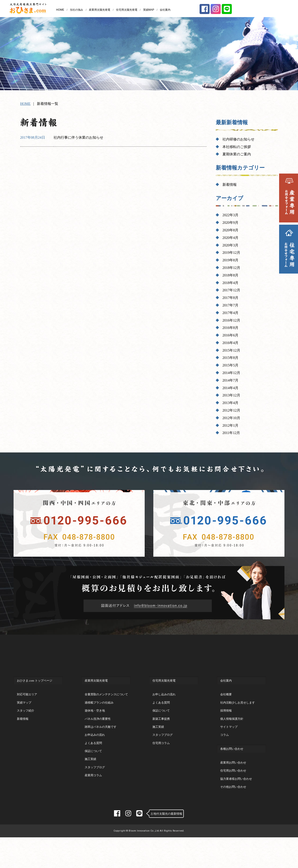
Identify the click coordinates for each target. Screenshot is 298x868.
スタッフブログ (95, 785)
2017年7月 (230, 305)
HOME (60, 10)
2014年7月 (230, 380)
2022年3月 (230, 215)
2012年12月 (231, 410)
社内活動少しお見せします (238, 721)
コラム (225, 753)
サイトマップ (229, 745)
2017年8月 (230, 298)
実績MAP (149, 10)
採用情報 (226, 729)
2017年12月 (231, 290)
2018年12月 (231, 268)
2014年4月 (230, 388)
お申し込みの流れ (164, 712)
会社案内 (165, 10)
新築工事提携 (161, 737)
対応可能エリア (27, 712)
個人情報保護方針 (232, 737)
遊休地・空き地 (95, 729)
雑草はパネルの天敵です (101, 745)
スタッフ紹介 (26, 729)
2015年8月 (230, 358)
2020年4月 (230, 238)
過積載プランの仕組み (99, 721)
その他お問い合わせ (233, 805)
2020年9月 (230, 223)
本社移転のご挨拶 (237, 147)
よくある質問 (93, 761)
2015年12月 (231, 350)
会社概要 (226, 712)
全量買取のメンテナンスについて (106, 712)
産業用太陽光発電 (100, 10)
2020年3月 (230, 245)
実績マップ (24, 721)
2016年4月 (230, 343)
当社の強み (76, 10)
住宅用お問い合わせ (233, 789)
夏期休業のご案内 (237, 154)
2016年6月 (230, 335)
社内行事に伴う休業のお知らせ (78, 137)
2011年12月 (231, 433)
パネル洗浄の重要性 (98, 737)
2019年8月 (230, 260)
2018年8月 (230, 275)
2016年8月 (230, 328)
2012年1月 (230, 425)
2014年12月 (231, 373)
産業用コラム (93, 793)
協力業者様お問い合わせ (236, 797)
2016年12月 (231, 320)
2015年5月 (230, 365)
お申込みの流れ (95, 753)
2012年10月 (231, 418)
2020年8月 (230, 230)
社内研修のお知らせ (238, 139)
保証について (93, 769)
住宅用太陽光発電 (127, 10)
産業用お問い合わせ (233, 781)
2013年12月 (231, 395)
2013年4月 (230, 403)
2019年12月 (231, 253)
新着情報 (230, 185)
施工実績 (90, 777)
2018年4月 (230, 283)
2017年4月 (230, 313)
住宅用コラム (161, 761)
